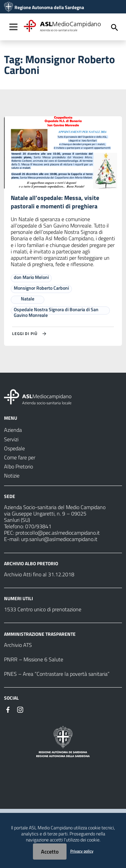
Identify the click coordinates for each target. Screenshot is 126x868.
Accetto (50, 852)
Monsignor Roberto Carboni (41, 288)
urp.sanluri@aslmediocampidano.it (59, 539)
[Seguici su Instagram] (20, 709)
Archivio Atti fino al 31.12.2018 (39, 574)
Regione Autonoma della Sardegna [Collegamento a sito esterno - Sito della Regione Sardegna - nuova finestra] (49, 7)
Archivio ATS (18, 645)
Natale (28, 299)
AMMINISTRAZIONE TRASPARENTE (40, 634)
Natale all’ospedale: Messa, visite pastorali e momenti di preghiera (55, 202)
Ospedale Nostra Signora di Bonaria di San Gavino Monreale (56, 312)
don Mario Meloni (31, 277)
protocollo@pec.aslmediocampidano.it (58, 533)
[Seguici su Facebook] (8, 709)
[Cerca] (115, 28)
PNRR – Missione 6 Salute (34, 659)
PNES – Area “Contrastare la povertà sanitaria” (57, 674)
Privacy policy (82, 851)
